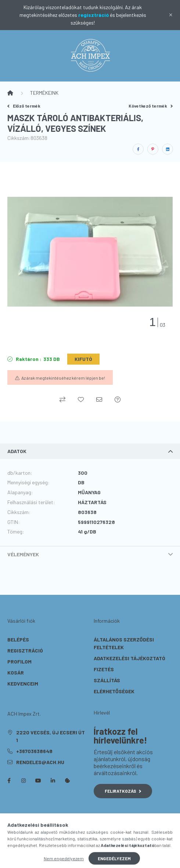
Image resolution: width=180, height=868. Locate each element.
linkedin (53, 781)
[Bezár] (171, 15)
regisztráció (93, 15)
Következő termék (151, 106)
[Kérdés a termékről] (118, 399)
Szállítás (107, 680)
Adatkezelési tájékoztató (129, 658)
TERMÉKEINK (44, 93)
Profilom (19, 661)
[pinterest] (153, 149)
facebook (9, 781)
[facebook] (138, 149)
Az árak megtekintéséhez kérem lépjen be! (63, 378)
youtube (38, 781)
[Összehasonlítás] (62, 399)
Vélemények (23, 554)
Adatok (17, 451)
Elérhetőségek (114, 691)
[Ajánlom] (99, 399)
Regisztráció (25, 650)
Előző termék (24, 106)
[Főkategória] (10, 93)
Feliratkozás (123, 791)
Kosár (16, 672)
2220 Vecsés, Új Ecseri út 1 (51, 736)
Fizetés (104, 669)
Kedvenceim (23, 683)
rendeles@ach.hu (40, 762)
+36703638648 (34, 751)
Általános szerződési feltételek (124, 643)
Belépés (18, 639)
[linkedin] (168, 149)
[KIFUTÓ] (83, 359)
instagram (24, 781)
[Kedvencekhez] (81, 399)
